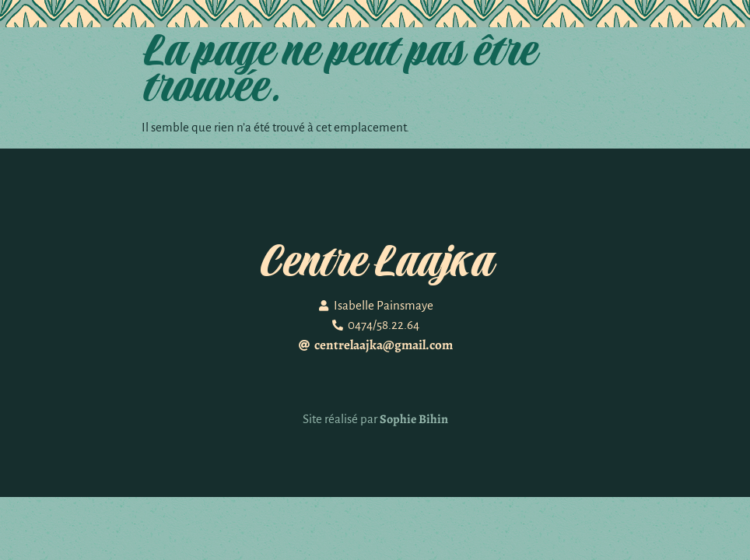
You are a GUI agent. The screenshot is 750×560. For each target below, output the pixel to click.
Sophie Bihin (414, 419)
